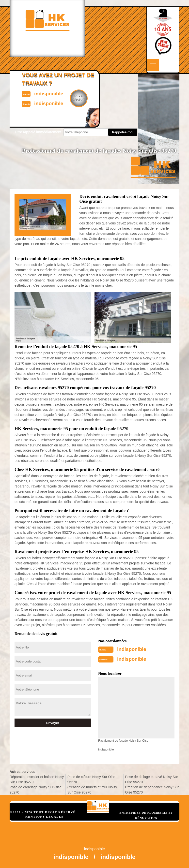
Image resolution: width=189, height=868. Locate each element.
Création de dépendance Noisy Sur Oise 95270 (152, 790)
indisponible (132, 649)
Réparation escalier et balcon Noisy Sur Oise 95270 (37, 779)
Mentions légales (44, 817)
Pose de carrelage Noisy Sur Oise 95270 (36, 790)
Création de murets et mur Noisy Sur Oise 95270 (92, 790)
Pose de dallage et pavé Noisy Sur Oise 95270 (151, 779)
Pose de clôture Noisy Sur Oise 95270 (91, 779)
